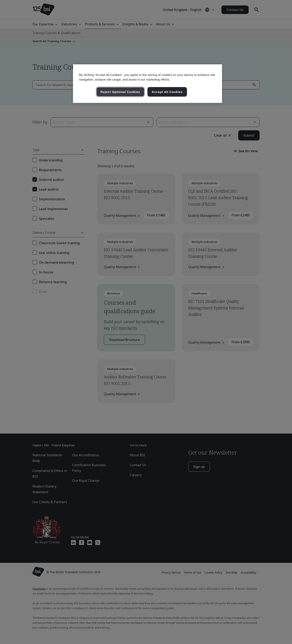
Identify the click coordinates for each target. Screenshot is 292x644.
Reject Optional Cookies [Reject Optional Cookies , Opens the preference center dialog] (120, 92)
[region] (148, 84)
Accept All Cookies (167, 92)
